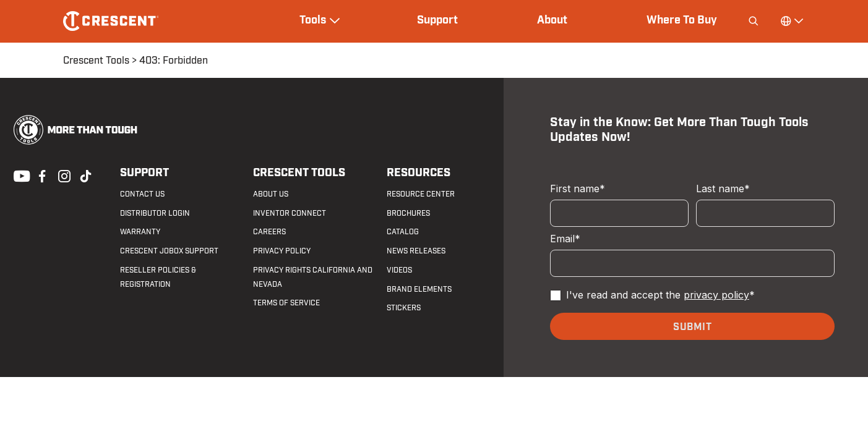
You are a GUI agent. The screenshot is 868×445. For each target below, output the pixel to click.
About (552, 20)
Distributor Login (155, 213)
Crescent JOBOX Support (169, 251)
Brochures (408, 213)
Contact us (142, 194)
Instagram (63, 175)
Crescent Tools (96, 61)
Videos (399, 270)
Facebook (41, 175)
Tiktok (85, 175)
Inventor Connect (290, 213)
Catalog (403, 232)
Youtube (19, 175)
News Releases (416, 251)
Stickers (404, 308)
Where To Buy (682, 20)
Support (437, 20)
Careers (269, 232)
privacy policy (716, 295)
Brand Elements (419, 289)
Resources (419, 173)
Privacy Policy (282, 251)
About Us (271, 194)
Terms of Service (286, 303)
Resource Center (421, 194)
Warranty (140, 232)
